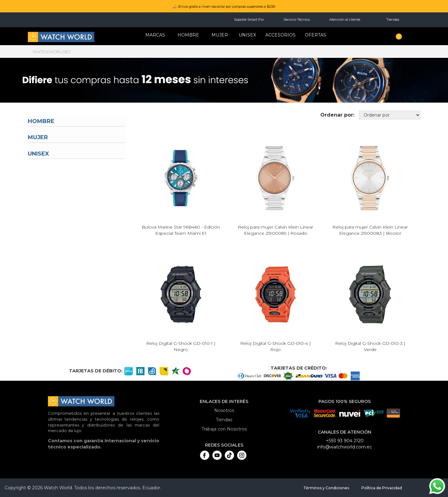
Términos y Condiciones (326, 488)
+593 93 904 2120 (345, 441)
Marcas (155, 35)
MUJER (220, 35)
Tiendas (393, 19)
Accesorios (280, 35)
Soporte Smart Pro (249, 19)
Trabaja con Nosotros (224, 429)
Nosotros (224, 410)
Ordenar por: (337, 115)
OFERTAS (316, 35)
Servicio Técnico (297, 19)
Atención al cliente (345, 19)
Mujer (38, 137)
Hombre (41, 121)
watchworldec (52, 52)
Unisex (247, 35)
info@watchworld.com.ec (345, 447)
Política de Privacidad (382, 488)
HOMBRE (188, 35)
